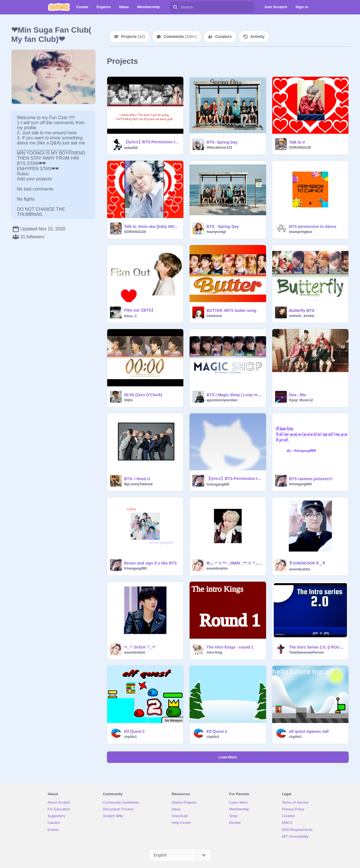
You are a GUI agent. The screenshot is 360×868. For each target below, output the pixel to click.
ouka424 (131, 148)
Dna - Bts (298, 395)
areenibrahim (217, 568)
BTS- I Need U (137, 479)
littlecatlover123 (219, 148)
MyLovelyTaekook (138, 484)
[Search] (175, 7)
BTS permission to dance (313, 226)
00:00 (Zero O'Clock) (143, 395)
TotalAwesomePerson (307, 652)
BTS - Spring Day (222, 226)
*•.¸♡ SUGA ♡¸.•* (140, 647)
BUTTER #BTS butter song (231, 311)
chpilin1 (130, 737)
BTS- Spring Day (222, 142)
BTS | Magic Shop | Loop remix (234, 395)
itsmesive (214, 316)
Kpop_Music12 (301, 400)
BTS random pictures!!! (311, 479)
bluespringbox (301, 232)
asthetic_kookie (302, 316)
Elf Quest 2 (134, 731)
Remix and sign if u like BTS (150, 563)
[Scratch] (59, 7)
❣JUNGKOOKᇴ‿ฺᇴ (307, 563)
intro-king (214, 652)
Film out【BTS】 (139, 310)
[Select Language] (180, 855)
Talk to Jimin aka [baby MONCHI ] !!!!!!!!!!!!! (152, 226)
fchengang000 (218, 484)
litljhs (128, 400)
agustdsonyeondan (222, 400)
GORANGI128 (300, 148)
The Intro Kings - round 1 (230, 647)
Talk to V (297, 142)
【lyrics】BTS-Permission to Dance (152, 142)
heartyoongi (216, 232)
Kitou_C (130, 316)
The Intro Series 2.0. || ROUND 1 (317, 647)
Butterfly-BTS (302, 311)
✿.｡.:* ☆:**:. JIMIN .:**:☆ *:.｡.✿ (234, 563)
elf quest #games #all (309, 731)
